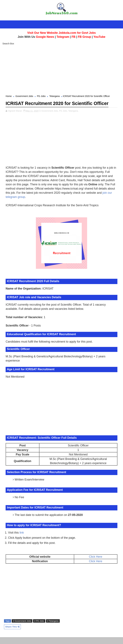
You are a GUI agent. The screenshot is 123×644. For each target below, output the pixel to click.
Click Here (96, 563)
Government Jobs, (50, 118)
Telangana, (73, 118)
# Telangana (53, 628)
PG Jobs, (63, 118)
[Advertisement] (61, 70)
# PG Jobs (39, 628)
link (22, 539)
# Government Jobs (22, 628)
